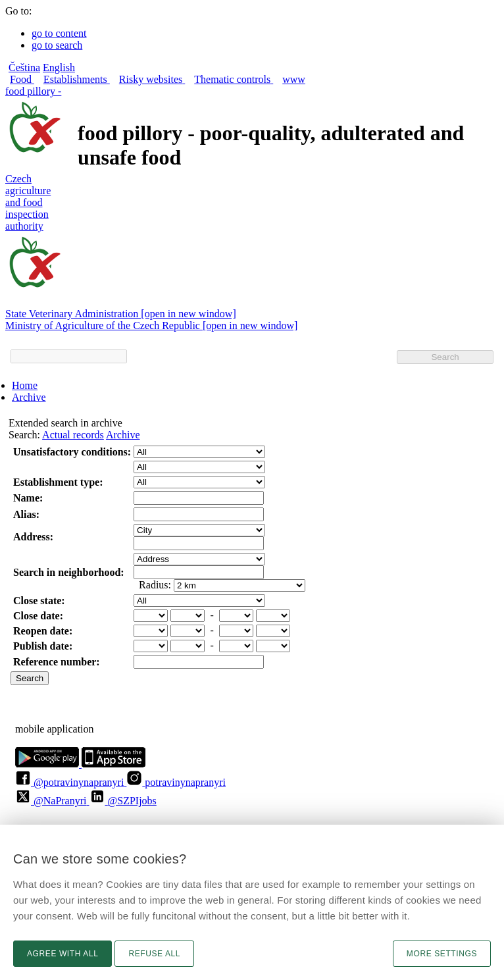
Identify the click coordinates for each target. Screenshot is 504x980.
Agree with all (63, 954)
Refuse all (154, 954)
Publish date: (43, 646)
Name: (28, 498)
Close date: (38, 616)
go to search (57, 45)
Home (25, 385)
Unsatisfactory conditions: (72, 452)
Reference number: (57, 662)
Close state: (39, 601)
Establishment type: (58, 482)
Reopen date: (43, 631)
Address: (33, 537)
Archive (29, 397)
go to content (59, 33)
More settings (442, 954)
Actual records (73, 435)
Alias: (26, 514)
